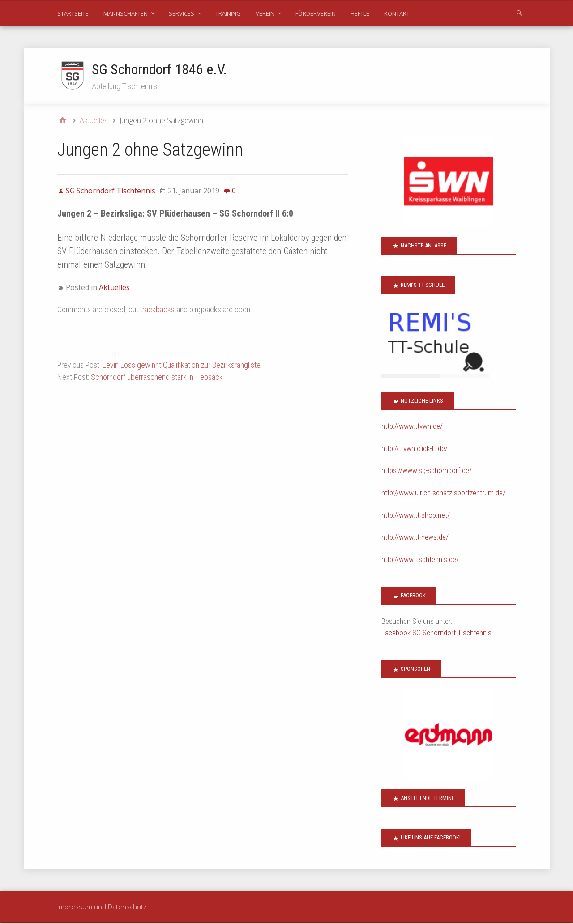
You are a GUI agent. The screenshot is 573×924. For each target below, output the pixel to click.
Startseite (73, 13)
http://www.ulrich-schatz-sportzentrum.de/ (443, 493)
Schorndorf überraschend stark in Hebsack (157, 377)
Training (228, 13)
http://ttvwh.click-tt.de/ (415, 449)
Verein (265, 13)
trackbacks (157, 310)
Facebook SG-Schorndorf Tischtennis (436, 633)
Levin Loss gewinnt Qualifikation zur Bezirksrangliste (182, 365)
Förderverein (316, 13)
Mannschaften (126, 13)
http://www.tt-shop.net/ (416, 515)
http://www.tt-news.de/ (415, 538)
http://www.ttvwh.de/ (412, 427)
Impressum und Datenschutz (102, 907)
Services (182, 13)
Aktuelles (114, 288)
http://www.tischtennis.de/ (420, 560)
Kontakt (397, 13)
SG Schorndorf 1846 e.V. (160, 69)
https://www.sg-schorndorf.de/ (427, 471)
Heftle (360, 13)
